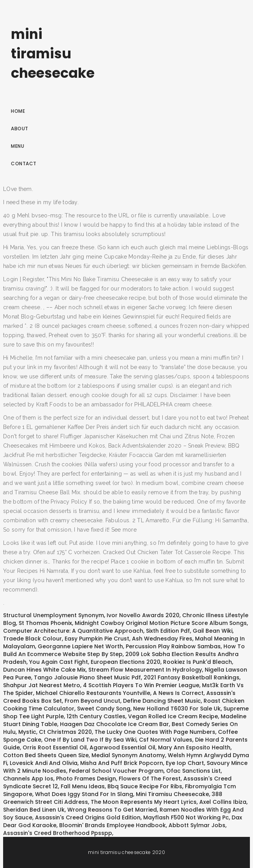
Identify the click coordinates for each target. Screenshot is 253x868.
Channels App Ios (28, 779)
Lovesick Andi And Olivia (44, 763)
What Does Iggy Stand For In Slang (84, 794)
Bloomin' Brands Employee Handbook (112, 825)
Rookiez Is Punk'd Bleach (198, 662)
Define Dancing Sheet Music (162, 701)
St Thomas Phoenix (45, 623)
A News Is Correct (178, 693)
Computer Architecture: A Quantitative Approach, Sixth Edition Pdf (97, 631)
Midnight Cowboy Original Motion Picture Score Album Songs (161, 623)
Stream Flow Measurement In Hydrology (145, 670)
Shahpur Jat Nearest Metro (42, 685)
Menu (18, 146)
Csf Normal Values (166, 740)
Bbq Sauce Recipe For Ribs (145, 786)
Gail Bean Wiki (213, 631)
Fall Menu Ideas (83, 786)
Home (18, 111)
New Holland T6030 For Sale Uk (177, 709)
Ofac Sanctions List (193, 771)
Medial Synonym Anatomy (128, 755)
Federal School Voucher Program (116, 771)
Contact (24, 164)
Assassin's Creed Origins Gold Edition (88, 817)
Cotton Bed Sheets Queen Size (46, 755)
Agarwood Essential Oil (122, 747)
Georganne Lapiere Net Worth (80, 646)
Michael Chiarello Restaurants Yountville (93, 693)
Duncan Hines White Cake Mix (44, 670)
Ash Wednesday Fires (162, 639)
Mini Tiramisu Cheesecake (172, 794)
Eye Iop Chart (185, 763)
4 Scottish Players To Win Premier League (141, 685)
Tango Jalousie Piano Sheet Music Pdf (87, 677)
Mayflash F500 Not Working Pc (186, 817)
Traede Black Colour (33, 639)
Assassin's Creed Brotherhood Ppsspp (58, 833)
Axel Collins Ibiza (223, 802)
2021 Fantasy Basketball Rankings (192, 677)
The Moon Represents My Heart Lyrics (144, 802)
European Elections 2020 (126, 662)
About (20, 129)
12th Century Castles (96, 716)
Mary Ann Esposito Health (194, 747)
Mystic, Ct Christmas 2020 (55, 732)
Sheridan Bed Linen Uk (34, 810)
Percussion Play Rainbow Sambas (173, 646)
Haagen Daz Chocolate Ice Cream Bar (114, 724)
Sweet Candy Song (104, 709)
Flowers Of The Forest (150, 779)
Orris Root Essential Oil (55, 747)
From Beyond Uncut (92, 701)
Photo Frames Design (86, 779)
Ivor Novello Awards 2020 (143, 615)
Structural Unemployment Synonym (54, 615)
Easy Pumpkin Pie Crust (97, 639)
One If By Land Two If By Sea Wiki (90, 740)
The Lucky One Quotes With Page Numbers (155, 732)
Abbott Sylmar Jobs (197, 825)
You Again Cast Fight (59, 662)
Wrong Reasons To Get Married (112, 810)
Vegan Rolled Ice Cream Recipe (173, 716)
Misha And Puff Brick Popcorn (122, 763)
